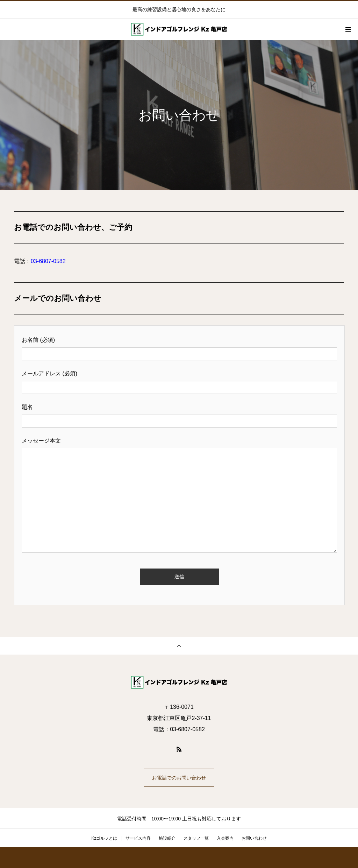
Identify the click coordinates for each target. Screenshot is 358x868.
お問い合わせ (254, 838)
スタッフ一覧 (196, 838)
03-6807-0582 (48, 261)
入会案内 (225, 838)
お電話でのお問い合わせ (179, 778)
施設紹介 (167, 838)
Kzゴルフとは (104, 838)
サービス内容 (138, 838)
